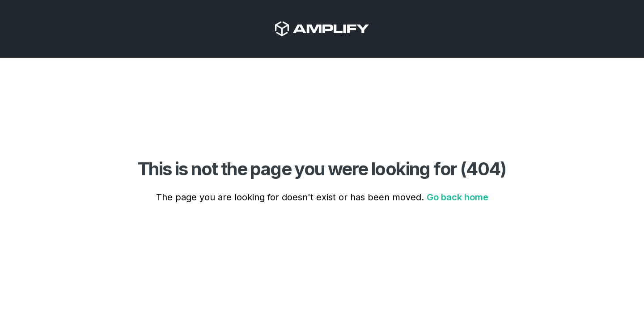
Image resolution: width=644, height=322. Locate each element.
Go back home (458, 197)
